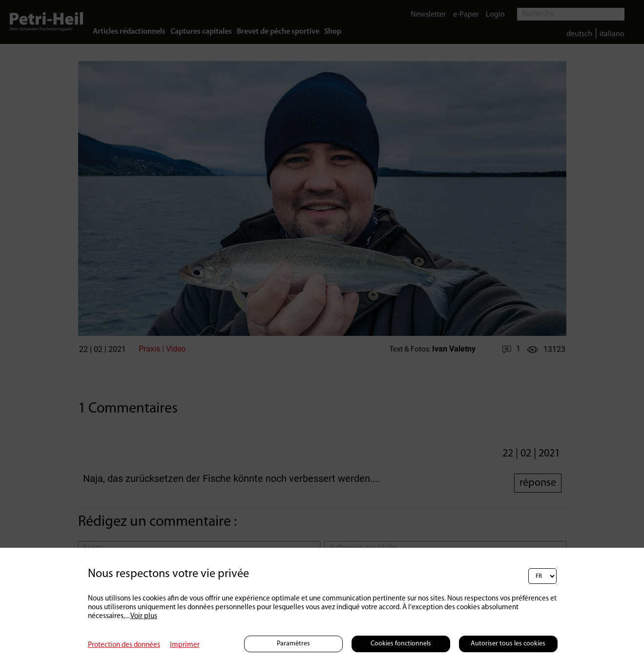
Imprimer (185, 645)
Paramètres (293, 644)
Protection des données (124, 645)
